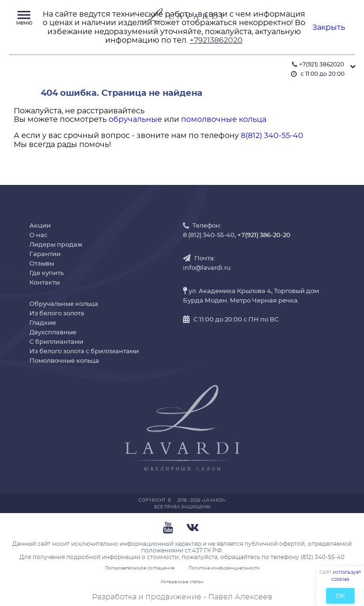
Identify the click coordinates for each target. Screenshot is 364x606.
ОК (340, 596)
